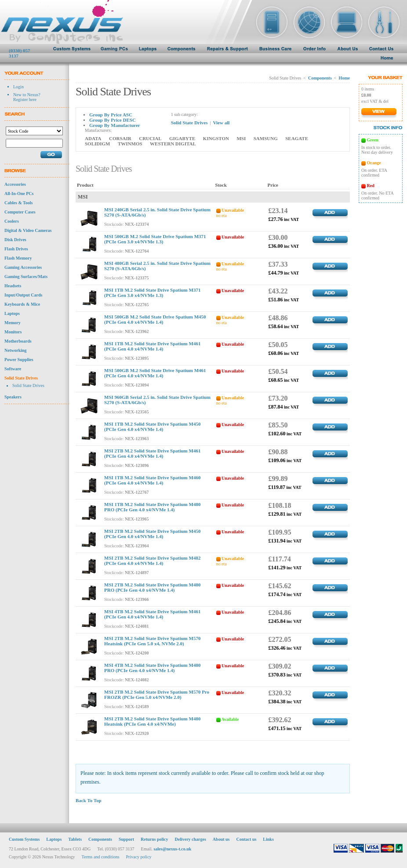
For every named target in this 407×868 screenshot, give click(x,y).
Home (344, 78)
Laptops (12, 313)
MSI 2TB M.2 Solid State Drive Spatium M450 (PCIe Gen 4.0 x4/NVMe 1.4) (152, 534)
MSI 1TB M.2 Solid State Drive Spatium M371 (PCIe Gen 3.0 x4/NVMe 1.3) (152, 293)
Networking (16, 350)
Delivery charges (190, 833)
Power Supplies (19, 360)
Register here (25, 99)
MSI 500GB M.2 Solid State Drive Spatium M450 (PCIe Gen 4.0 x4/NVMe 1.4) (155, 319)
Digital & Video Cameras (28, 230)
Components (320, 78)
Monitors (13, 332)
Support (126, 833)
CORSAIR (120, 138)
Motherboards (18, 341)
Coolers (12, 221)
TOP (345, 747)
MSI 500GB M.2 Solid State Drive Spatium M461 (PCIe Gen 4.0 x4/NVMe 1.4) (155, 373)
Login (18, 87)
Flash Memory (18, 258)
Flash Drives (16, 249)
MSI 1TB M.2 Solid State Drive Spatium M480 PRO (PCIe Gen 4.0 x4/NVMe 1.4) (152, 507)
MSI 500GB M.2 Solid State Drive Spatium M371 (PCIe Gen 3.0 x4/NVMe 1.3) (155, 239)
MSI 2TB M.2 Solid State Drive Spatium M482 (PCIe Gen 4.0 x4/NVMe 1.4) (152, 561)
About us (221, 833)
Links (268, 833)
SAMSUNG (266, 138)
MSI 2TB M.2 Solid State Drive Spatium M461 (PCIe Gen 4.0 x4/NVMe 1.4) (152, 453)
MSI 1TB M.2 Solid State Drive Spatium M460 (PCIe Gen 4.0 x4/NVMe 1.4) (152, 480)
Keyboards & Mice (22, 304)
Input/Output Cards (23, 295)
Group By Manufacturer (115, 125)
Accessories (15, 184)
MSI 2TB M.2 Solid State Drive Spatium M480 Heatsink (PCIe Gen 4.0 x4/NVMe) (152, 721)
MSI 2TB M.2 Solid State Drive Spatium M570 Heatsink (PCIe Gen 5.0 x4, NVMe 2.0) (152, 641)
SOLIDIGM (97, 144)
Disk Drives (15, 240)
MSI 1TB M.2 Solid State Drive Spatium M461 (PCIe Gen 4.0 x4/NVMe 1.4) (152, 346)
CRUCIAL (150, 138)
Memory (13, 323)
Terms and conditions (101, 850)
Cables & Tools (18, 203)
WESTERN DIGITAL (173, 144)
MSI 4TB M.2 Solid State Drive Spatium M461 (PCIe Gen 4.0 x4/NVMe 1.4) (152, 614)
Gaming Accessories (23, 267)
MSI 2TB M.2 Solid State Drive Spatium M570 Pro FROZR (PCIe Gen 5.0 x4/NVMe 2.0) (157, 694)
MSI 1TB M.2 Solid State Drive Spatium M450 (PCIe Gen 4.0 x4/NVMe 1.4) (152, 427)
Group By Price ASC (111, 115)
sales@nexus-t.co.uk (172, 842)
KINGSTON (216, 138)
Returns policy (154, 833)
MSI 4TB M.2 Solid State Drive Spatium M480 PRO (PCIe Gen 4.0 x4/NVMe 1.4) (152, 668)
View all (221, 123)
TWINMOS (130, 144)
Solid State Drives (21, 378)
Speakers (13, 397)
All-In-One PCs (19, 193)
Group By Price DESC (113, 120)
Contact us (247, 833)
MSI (241, 138)
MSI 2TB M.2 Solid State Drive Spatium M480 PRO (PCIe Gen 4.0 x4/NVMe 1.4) (152, 587)
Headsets (13, 286)
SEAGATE (297, 138)
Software (13, 369)
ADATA (93, 138)
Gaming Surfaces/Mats (26, 277)
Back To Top (89, 800)
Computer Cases (20, 212)
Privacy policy (139, 850)
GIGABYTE (182, 138)
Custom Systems (24, 833)
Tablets (75, 833)
